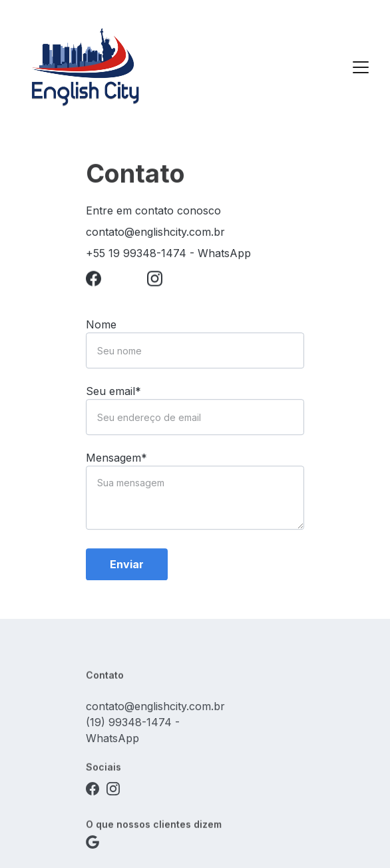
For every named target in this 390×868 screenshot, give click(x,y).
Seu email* (113, 398)
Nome (101, 331)
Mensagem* (116, 464)
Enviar (127, 571)
